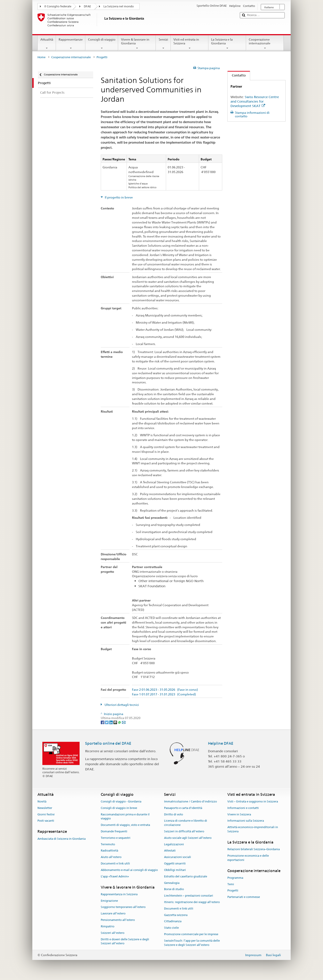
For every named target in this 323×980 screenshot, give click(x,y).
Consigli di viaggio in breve (119, 808)
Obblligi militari (175, 870)
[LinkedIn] (111, 722)
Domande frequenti (114, 831)
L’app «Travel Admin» (115, 876)
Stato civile (171, 928)
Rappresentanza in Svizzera (119, 894)
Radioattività (109, 851)
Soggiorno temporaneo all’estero (123, 907)
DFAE (87, 6)
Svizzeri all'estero (113, 933)
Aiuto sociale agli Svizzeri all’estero (188, 838)
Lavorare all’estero (113, 914)
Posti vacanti (46, 821)
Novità (42, 801)
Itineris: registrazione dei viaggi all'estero (192, 902)
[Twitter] (107, 722)
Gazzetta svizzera (176, 915)
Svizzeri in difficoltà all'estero (184, 831)
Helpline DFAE (221, 743)
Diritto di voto (174, 814)
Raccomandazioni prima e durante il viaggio (125, 817)
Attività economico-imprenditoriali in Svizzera (253, 829)
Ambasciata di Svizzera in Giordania (62, 839)
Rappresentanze (71, 44)
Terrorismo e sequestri (116, 838)
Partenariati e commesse (244, 897)
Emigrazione (109, 901)
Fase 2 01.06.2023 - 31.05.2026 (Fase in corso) (165, 690)
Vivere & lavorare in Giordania (137, 44)
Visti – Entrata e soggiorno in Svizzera (253, 801)
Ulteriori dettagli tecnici (121, 705)
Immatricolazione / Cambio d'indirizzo (190, 801)
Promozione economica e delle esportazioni (248, 858)
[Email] (124, 722)
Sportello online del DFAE (108, 743)
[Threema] (116, 722)
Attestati (170, 851)
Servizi (163, 44)
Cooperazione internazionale (265, 44)
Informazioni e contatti (243, 808)
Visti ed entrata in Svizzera (190, 44)
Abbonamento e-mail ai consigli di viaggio (129, 870)
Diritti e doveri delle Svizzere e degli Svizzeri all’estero (125, 941)
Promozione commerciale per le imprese (191, 934)
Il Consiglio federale (58, 6)
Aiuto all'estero (111, 857)
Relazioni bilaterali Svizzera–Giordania (254, 849)
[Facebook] (103, 722)
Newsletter (45, 808)
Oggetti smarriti (175, 863)
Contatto (237, 75)
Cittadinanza (173, 921)
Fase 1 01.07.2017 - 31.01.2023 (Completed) (164, 694)
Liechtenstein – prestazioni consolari (189, 896)
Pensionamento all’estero (118, 920)
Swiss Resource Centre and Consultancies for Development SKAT (255, 101)
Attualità (47, 44)
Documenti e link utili (115, 863)
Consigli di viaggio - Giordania (121, 801)
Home (41, 57)
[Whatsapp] (120, 722)
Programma (235, 878)
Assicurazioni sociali (178, 857)
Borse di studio (174, 889)
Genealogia (172, 883)
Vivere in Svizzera (239, 814)
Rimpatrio (108, 926)
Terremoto (108, 844)
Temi (231, 884)
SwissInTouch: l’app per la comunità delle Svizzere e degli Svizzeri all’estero (192, 943)
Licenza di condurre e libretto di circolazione (186, 823)
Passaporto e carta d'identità (183, 808)
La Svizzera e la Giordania (227, 44)
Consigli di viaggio (102, 44)
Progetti (233, 891)
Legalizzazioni (174, 844)
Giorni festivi (46, 814)
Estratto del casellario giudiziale (186, 876)
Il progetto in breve (118, 197)
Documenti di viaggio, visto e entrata (125, 825)
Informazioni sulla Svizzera (246, 821)
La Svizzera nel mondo (119, 6)
